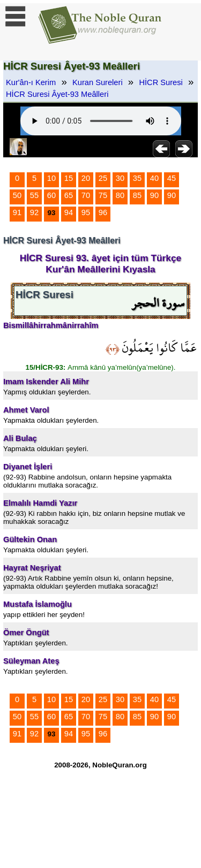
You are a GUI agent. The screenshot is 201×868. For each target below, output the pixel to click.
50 (17, 195)
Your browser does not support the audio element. (101, 121)
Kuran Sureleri (98, 82)
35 (137, 178)
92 (34, 212)
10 (51, 178)
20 (86, 178)
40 (154, 178)
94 (69, 212)
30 (120, 178)
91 (17, 212)
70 (86, 195)
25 (103, 178)
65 (69, 195)
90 (154, 195)
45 (172, 178)
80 (120, 195)
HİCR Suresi (161, 82)
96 (103, 212)
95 (86, 212)
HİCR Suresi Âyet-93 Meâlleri (57, 94)
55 (34, 195)
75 (103, 195)
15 (69, 178)
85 (137, 195)
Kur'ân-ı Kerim (31, 82)
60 (51, 195)
